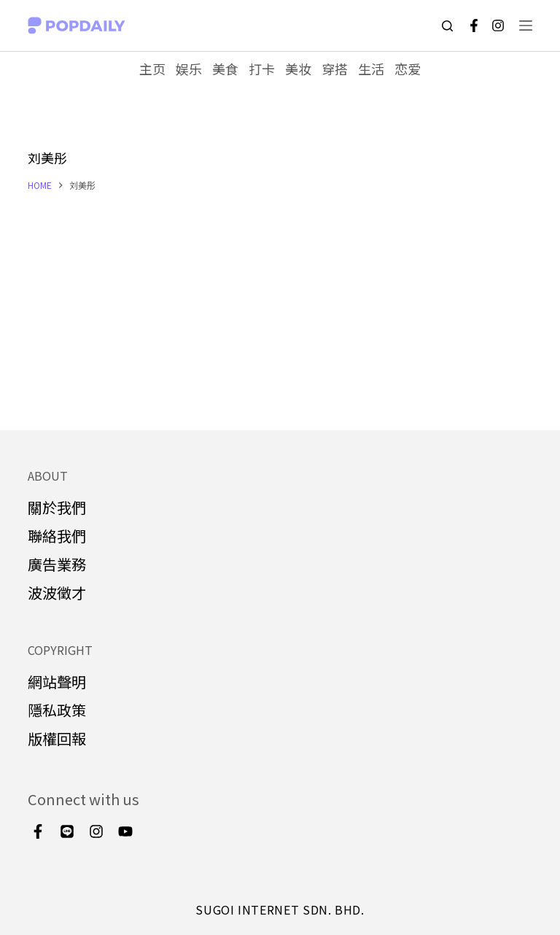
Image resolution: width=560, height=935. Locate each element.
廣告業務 (57, 564)
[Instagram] (498, 26)
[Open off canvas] (526, 26)
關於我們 (57, 507)
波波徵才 (57, 593)
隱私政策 (57, 710)
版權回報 (57, 738)
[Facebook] (474, 26)
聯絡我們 (57, 536)
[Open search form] (447, 26)
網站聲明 (57, 682)
